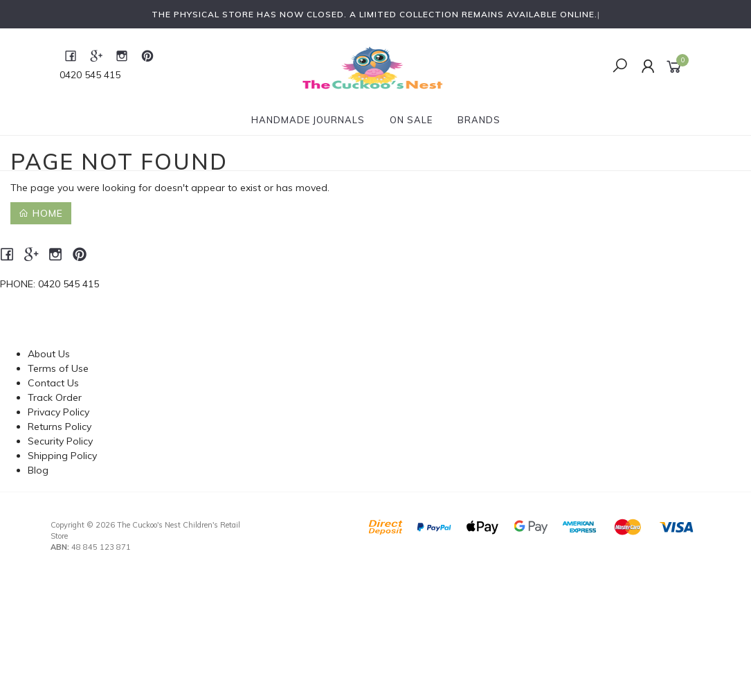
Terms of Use (58, 368)
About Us (49, 354)
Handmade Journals (308, 120)
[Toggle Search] (620, 66)
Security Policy (60, 441)
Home (41, 213)
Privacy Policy (58, 412)
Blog (38, 470)
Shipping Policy (62, 456)
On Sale (411, 120)
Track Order (55, 397)
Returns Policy (60, 427)
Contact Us (53, 383)
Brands (479, 120)
